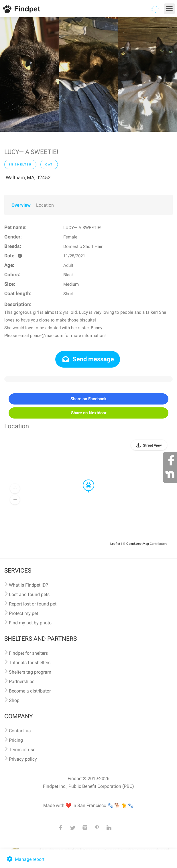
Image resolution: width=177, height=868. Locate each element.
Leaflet (115, 544)
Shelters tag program (30, 672)
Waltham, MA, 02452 (28, 177)
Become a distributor (30, 691)
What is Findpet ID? (28, 585)
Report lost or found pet (33, 604)
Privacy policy (23, 759)
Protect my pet (23, 613)
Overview (21, 205)
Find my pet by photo (30, 623)
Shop (14, 700)
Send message (88, 359)
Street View (152, 445)
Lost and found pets (29, 594)
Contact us (20, 731)
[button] (84, 480)
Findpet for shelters (28, 653)
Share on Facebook (88, 399)
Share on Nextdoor (89, 413)
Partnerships (22, 681)
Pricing (16, 740)
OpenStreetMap (138, 544)
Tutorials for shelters (30, 663)
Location (45, 205)
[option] (29, 74)
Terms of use (22, 750)
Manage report (25, 859)
